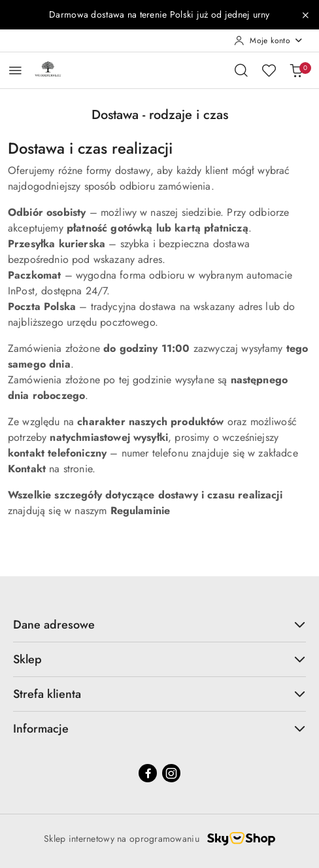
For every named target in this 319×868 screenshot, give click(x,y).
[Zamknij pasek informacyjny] (305, 15)
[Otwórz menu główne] (15, 70)
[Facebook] (148, 773)
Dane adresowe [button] (159, 625)
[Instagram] (171, 773)
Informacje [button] (159, 729)
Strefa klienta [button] (159, 694)
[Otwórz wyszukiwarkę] (241, 70)
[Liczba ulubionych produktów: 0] (269, 70)
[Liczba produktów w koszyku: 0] (296, 70)
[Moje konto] (269, 41)
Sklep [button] (159, 659)
